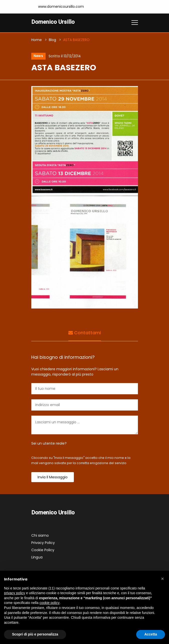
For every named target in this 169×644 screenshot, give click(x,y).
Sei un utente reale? (49, 444)
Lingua (37, 557)
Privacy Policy (43, 543)
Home (37, 40)
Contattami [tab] (85, 333)
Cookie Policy (43, 550)
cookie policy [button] (50, 603)
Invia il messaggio (53, 477)
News (38, 56)
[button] (162, 579)
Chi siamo (40, 536)
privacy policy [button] (15, 593)
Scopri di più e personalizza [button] (35, 634)
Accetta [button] (151, 634)
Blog (52, 40)
